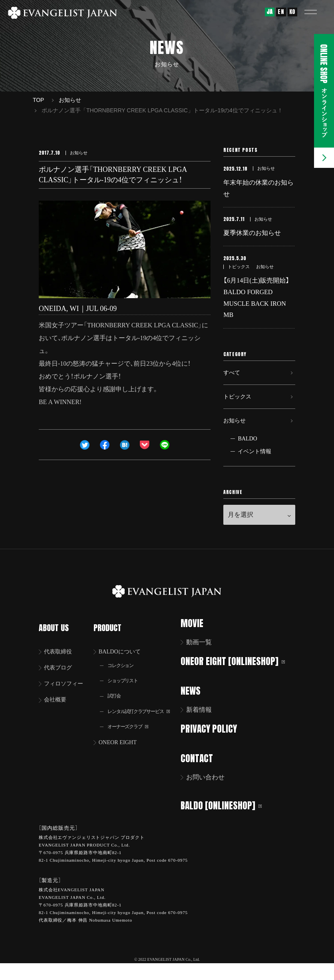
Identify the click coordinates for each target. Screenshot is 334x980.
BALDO (247, 458)
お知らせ (236, 438)
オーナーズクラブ (132, 740)
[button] (316, 12)
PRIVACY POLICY (214, 747)
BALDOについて (124, 661)
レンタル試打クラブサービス (145, 724)
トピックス (239, 410)
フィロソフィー (67, 695)
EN (281, 12)
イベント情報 (254, 471)
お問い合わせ (211, 795)
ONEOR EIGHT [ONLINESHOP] (238, 680)
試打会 (116, 708)
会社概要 (57, 712)
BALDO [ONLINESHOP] (226, 822)
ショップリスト (126, 692)
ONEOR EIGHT (122, 756)
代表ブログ (60, 678)
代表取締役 (60, 661)
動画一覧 (204, 661)
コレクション (124, 676)
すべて (233, 383)
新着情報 (204, 728)
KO (292, 12)
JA (270, 12)
